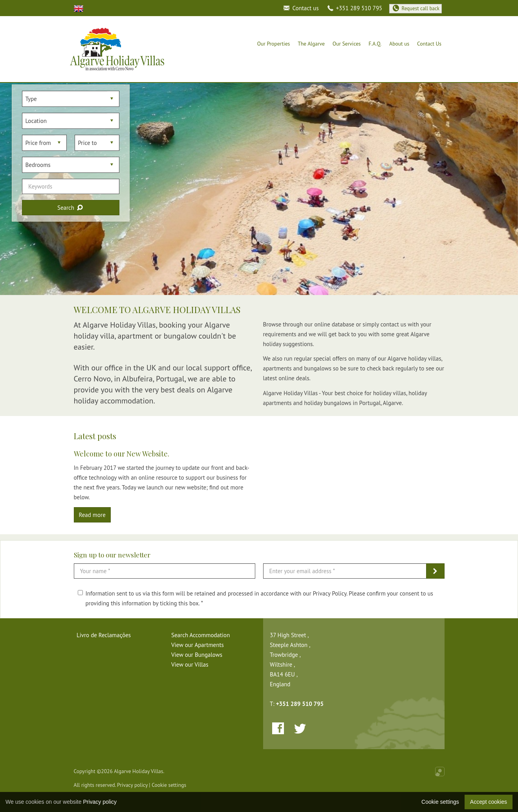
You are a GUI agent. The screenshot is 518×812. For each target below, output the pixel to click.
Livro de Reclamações (104, 635)
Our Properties (274, 44)
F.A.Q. (375, 44)
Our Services (347, 44)
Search (71, 208)
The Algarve (311, 44)
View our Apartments (198, 645)
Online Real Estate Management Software (440, 772)
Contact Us (429, 44)
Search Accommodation (200, 635)
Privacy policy (132, 785)
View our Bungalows (197, 655)
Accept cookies (489, 802)
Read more (92, 515)
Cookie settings (169, 785)
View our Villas (190, 664)
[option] (259, 189)
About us (399, 44)
